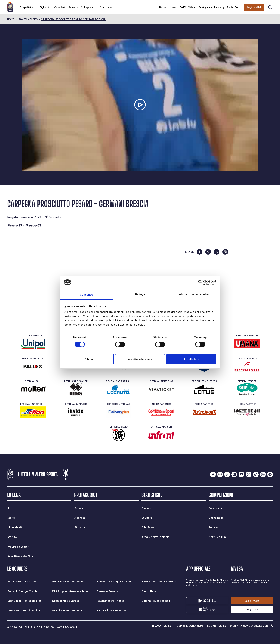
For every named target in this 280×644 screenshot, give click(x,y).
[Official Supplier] (76, 412)
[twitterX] (249, 474)
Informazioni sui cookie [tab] (194, 294)
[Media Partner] (161, 412)
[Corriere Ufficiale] (119, 412)
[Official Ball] (33, 389)
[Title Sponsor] (33, 344)
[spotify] (270, 474)
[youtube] (241, 474)
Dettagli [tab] (140, 294)
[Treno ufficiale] (247, 366)
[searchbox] (140, 4)
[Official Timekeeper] (204, 389)
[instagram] (220, 474)
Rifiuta (89, 359)
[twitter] (217, 252)
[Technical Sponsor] (76, 389)
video (34, 19)
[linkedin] (225, 252)
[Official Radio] (119, 435)
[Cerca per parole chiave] (140, 5)
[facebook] (199, 252)
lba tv (22, 19)
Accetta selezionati (140, 359)
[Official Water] (247, 389)
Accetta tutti (191, 359)
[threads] (227, 474)
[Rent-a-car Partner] (119, 389)
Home (11, 19)
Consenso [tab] (86, 295)
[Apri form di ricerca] (270, 7)
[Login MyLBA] (254, 7)
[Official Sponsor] (247, 344)
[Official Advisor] (161, 435)
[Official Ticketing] (161, 389)
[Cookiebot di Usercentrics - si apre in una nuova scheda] (201, 282)
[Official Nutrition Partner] (33, 412)
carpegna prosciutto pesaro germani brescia (73, 19)
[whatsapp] (208, 252)
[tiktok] (256, 474)
